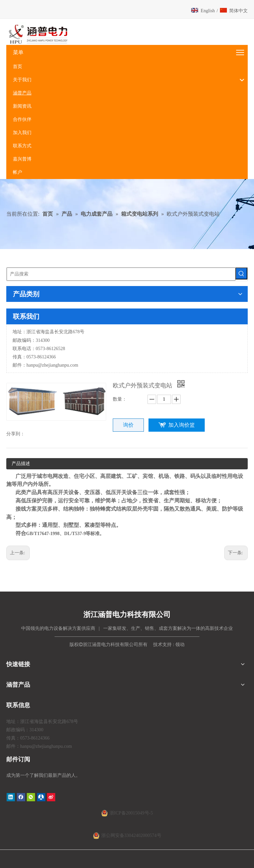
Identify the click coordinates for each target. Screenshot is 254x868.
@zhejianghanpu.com (58, 365)
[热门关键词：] (241, 273)
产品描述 (21, 464)
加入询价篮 (182, 425)
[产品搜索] (121, 274)
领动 (180, 645)
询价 (128, 425)
